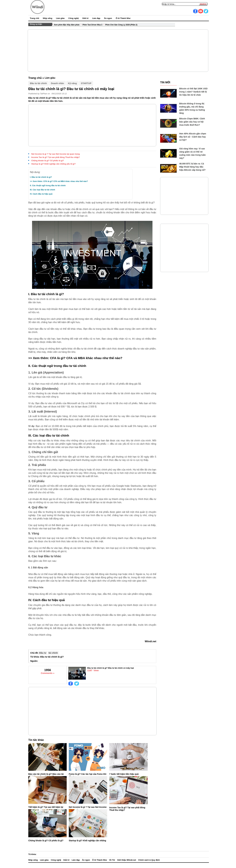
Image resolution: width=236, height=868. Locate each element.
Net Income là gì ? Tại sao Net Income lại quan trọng (56, 154)
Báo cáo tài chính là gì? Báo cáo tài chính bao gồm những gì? (46, 775)
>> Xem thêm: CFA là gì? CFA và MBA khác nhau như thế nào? (59, 181)
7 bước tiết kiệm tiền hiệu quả (124, 774)
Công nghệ (73, 18)
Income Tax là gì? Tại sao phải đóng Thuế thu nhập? (56, 157)
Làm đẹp (96, 18)
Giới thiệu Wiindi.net (127, 860)
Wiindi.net (151, 641)
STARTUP (86, 83)
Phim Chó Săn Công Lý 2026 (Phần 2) (121, 25)
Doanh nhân (57, 83)
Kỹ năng (72, 83)
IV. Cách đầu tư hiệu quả (41, 194)
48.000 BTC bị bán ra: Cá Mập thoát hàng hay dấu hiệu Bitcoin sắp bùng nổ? (192, 167)
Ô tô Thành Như (123, 18)
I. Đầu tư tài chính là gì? (41, 177)
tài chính (53, 653)
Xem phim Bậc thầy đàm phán (67, 25)
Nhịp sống (47, 18)
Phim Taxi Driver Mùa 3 (92, 25)
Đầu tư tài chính (38, 83)
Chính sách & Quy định (149, 860)
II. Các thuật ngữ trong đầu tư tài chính (48, 185)
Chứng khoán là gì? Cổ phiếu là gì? (48, 161)
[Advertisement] (118, 51)
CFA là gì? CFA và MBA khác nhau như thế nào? (86, 358)
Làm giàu (60, 18)
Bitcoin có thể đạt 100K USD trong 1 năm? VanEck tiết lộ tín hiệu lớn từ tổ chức (193, 92)
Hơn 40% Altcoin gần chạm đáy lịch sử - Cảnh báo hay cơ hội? (193, 137)
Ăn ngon (108, 18)
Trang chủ (34, 18)
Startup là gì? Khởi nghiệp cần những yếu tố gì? (53, 164)
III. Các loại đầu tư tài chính (43, 190)
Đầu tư (43, 653)
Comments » (48, 673)
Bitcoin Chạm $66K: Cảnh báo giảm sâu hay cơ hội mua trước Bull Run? (192, 122)
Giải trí (85, 18)
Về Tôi (112, 860)
